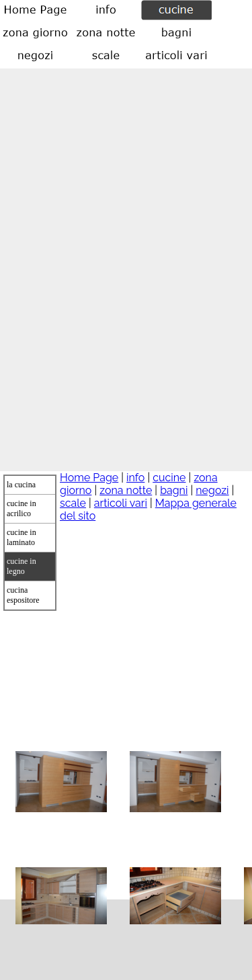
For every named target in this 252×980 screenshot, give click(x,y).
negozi (212, 490)
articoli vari (121, 503)
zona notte (126, 490)
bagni (174, 490)
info (135, 478)
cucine (169, 478)
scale (73, 503)
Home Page (89, 478)
